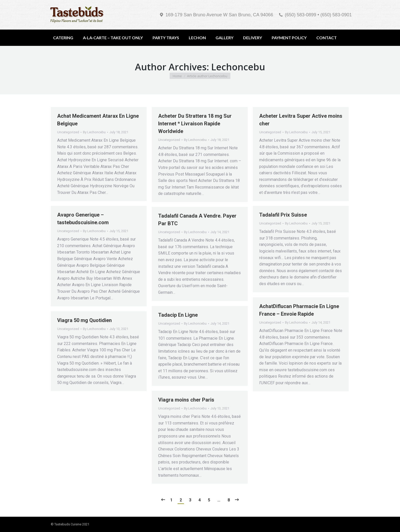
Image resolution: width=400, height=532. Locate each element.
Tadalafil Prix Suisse (283, 215)
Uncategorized (68, 132)
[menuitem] (63, 38)
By (94, 132)
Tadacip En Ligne (178, 315)
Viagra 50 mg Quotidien (84, 320)
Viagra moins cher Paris (186, 400)
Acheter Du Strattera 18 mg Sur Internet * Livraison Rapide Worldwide (195, 124)
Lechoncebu (238, 67)
